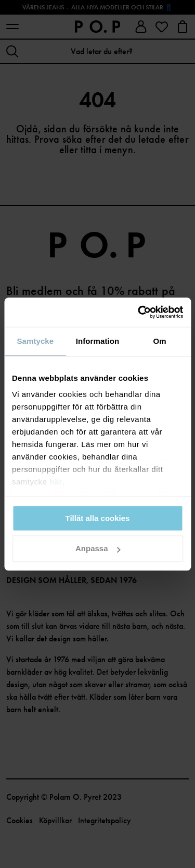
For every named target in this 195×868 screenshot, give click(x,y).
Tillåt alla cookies (98, 518)
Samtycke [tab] (35, 341)
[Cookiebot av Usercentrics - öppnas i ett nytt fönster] (139, 312)
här (56, 482)
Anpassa (98, 549)
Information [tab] (98, 341)
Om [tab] (160, 341)
